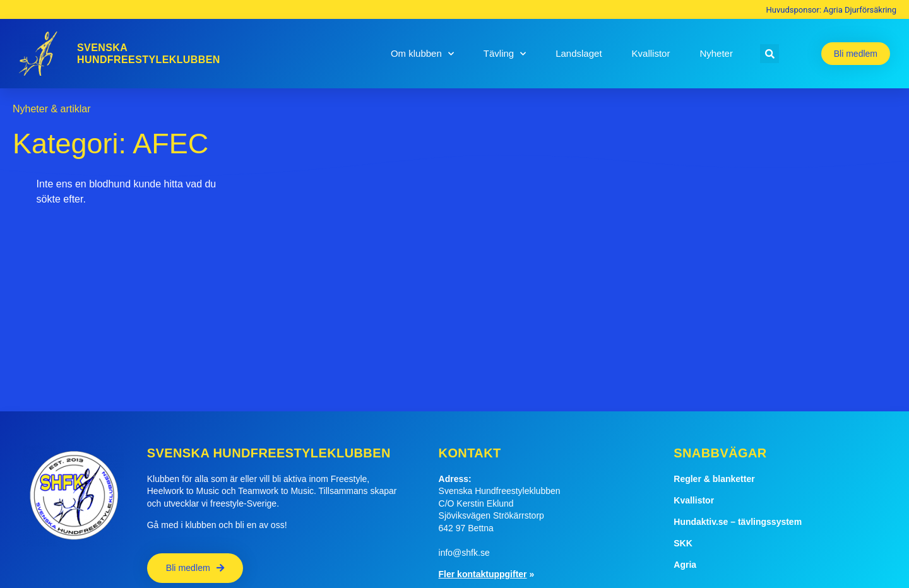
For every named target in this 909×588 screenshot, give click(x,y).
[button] (769, 54)
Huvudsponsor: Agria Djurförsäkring (831, 10)
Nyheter (716, 53)
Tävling (505, 54)
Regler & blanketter (714, 479)
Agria (685, 565)
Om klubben (422, 54)
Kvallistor (651, 53)
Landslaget (579, 53)
